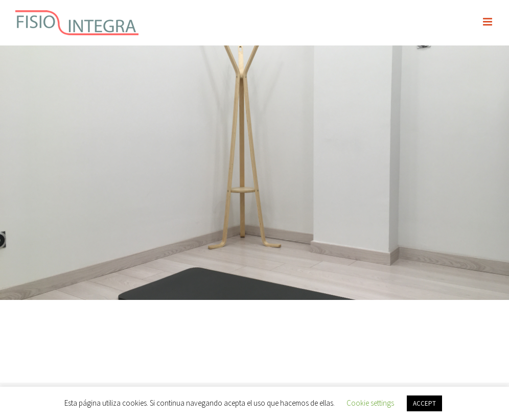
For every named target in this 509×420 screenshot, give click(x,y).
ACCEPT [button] (424, 403)
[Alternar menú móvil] (488, 22)
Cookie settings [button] (370, 403)
